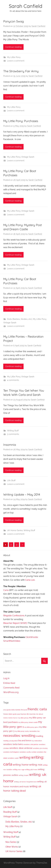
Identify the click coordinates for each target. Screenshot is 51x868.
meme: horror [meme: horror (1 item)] (13, 718)
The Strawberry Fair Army (21, 71)
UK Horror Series (15, 530)
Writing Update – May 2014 (22, 494)
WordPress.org (11, 692)
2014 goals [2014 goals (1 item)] (7, 710)
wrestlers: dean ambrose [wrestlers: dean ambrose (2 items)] (21, 748)
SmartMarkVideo (12, 641)
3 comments (13, 434)
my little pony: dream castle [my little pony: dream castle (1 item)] (28, 722)
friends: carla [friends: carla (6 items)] (37, 709)
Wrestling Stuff (11, 832)
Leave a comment (16, 61)
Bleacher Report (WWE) (15, 623)
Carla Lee (30, 580)
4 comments (13, 380)
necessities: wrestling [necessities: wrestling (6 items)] (19, 736)
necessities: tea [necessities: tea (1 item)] (34, 731)
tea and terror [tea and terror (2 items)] (25, 741)
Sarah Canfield (26, 6)
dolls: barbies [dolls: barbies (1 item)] (16, 710)
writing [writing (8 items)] (25, 757)
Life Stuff (11, 480)
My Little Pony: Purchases (21, 121)
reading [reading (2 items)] (39, 736)
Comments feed (11, 688)
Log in (6, 678)
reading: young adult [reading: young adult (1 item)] (10, 741)
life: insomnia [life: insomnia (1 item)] (31, 714)
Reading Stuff (10, 812)
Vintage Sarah (28, 157)
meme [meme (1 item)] (5, 718)
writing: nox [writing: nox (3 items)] (36, 765)
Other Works (12, 847)
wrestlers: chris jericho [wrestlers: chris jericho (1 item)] (31, 744)
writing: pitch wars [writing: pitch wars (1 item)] (31, 770)
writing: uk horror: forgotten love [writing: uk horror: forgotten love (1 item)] (25, 782)
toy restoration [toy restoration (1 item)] (37, 741)
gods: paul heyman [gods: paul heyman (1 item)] (20, 714)
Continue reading (13, 47)
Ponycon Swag (14, 21)
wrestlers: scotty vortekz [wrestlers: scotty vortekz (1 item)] (28, 752)
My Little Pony (14, 57)
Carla (6, 590)
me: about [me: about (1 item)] (39, 714)
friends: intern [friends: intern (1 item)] (8, 714)
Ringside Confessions (14, 616)
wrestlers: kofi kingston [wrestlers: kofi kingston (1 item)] (11, 752)
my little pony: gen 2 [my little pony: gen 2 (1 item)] (31, 727)
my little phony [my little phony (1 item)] (23, 718)
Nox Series (11, 842)
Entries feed (9, 683)
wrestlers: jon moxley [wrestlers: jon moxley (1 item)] (40, 748)
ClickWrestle (32, 637)
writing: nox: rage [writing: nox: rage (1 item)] (19, 770)
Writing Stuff (13, 431)
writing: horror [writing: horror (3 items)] (21, 765)
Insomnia (10, 445)
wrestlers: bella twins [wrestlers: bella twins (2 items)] (13, 744)
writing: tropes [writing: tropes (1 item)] (24, 775)
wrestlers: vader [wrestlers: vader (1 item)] (13, 758)
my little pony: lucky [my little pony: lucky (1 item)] (22, 731)
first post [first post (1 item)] (24, 710)
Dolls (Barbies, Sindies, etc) (20, 319)
